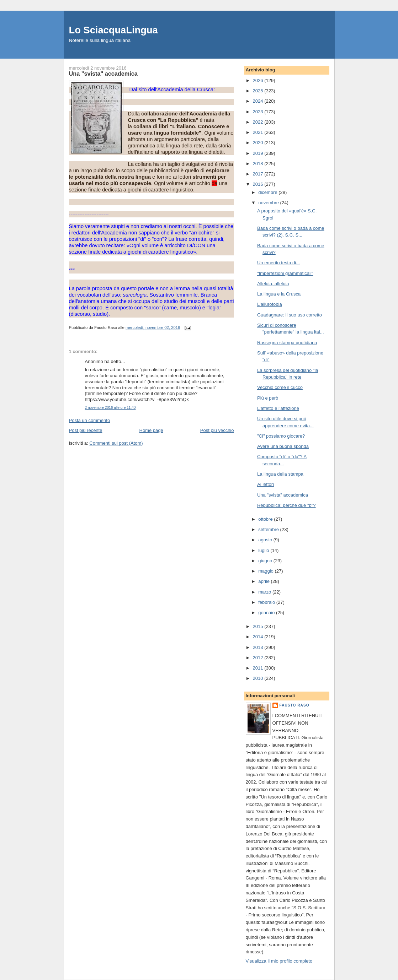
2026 (259, 80)
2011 (259, 668)
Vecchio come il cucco (280, 387)
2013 (259, 647)
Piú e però (268, 398)
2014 (259, 637)
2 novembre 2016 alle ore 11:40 (110, 408)
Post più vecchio (217, 430)
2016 (259, 184)
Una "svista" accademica (283, 495)
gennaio (267, 613)
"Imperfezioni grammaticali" (285, 273)
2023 (259, 112)
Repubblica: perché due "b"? (286, 505)
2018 (259, 164)
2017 (259, 174)
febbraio (267, 602)
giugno (266, 561)
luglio (264, 550)
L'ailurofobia (270, 304)
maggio (266, 571)
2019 (259, 153)
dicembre (268, 192)
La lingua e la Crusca (279, 294)
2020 (259, 143)
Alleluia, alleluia (273, 284)
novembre (269, 203)
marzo (265, 592)
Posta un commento (90, 420)
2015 (259, 626)
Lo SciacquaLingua (113, 30)
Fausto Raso (294, 705)
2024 (259, 101)
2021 (259, 132)
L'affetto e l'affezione (278, 408)
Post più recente (86, 430)
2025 (259, 91)
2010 (259, 678)
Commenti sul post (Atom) (116, 443)
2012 (259, 658)
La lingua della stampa (280, 474)
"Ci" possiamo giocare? (281, 436)
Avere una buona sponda (283, 446)
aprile (264, 581)
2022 (259, 122)
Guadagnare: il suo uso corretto (290, 315)
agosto (266, 540)
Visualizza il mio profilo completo (279, 961)
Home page (151, 430)
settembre (269, 529)
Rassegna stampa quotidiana (287, 343)
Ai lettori (266, 484)
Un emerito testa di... (278, 263)
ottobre (266, 519)
